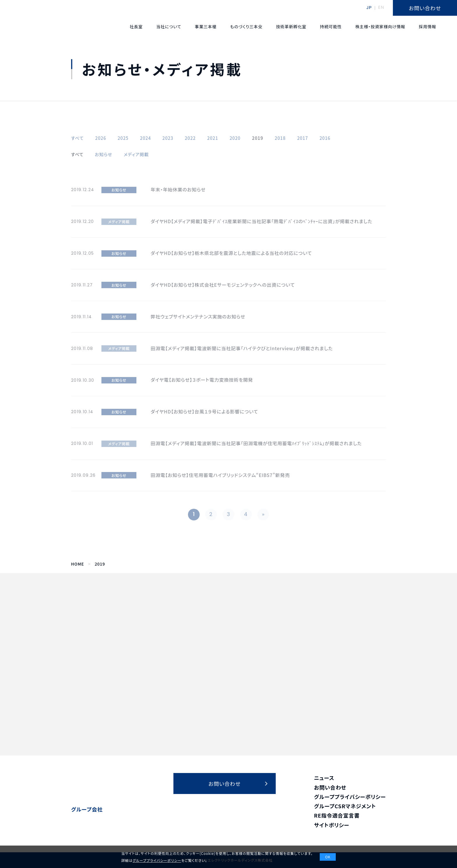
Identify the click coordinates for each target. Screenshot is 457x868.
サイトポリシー (332, 825)
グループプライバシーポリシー (350, 797)
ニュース (324, 778)
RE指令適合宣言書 (337, 815)
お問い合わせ (330, 787)
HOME (78, 564)
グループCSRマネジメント (345, 806)
